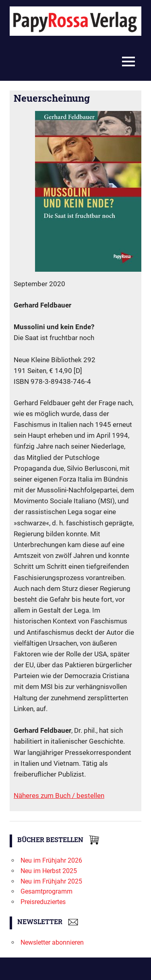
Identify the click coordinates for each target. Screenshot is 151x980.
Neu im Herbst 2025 (49, 871)
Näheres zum (34, 795)
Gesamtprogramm (47, 891)
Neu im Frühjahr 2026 (51, 860)
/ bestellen (88, 795)
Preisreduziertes (43, 902)
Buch (64, 795)
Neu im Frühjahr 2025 (51, 881)
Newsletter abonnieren (52, 942)
